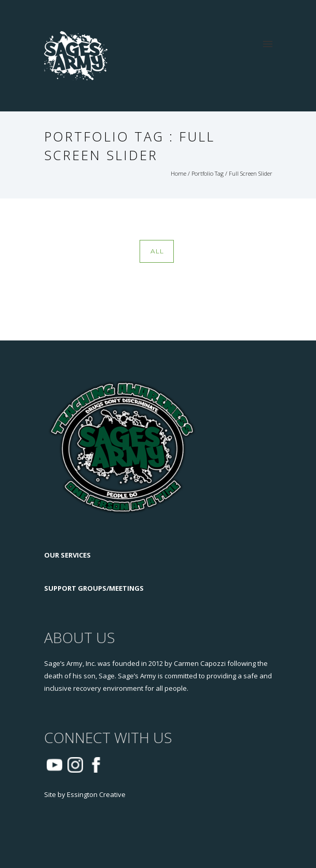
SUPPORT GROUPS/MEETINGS (94, 588)
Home (178, 173)
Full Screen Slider (251, 173)
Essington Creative (96, 794)
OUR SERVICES (67, 555)
